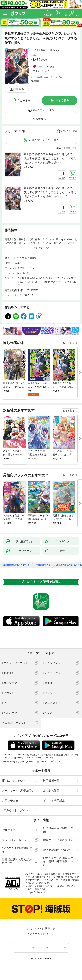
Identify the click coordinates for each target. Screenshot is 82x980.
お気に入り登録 (69, 131)
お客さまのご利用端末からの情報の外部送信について (58, 861)
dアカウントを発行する (41, 929)
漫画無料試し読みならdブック (16, 565)
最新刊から (71, 148)
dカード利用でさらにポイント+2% (46, 77)
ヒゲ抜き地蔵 (38, 50)
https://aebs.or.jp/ (37, 892)
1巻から (60, 148)
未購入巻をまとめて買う (44, 140)
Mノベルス (23, 273)
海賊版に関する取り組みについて (17, 861)
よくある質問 (51, 791)
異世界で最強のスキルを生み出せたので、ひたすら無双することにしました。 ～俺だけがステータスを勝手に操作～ (50, 158)
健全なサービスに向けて (58, 840)
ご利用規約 (9, 830)
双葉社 (19, 263)
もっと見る (69, 343)
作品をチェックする (43, 110)
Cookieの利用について (57, 850)
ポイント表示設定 (54, 801)
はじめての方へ (14, 781)
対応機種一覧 (51, 781)
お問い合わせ (10, 801)
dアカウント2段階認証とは (17, 850)
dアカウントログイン (15, 810)
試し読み (19, 89)
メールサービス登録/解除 (17, 791)
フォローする (58, 50)
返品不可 (35, 81)
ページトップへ (41, 948)
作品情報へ (39, 119)
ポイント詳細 (40, 71)
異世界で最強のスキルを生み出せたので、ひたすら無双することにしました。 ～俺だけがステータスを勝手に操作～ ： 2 (50, 192)
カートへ (25, 101)
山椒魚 (51, 50)
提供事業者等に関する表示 (58, 830)
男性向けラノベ (26, 268)
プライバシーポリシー (16, 840)
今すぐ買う (62, 101)
